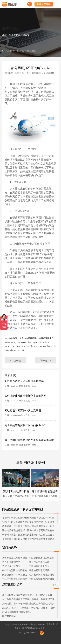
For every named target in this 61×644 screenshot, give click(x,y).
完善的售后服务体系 (39, 566)
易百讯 (20, 51)
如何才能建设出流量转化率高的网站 (25, 396)
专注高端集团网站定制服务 (41, 579)
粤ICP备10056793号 (27, 633)
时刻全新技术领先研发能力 (41, 558)
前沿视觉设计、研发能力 (15, 575)
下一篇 (46, 360)
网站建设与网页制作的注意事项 (23, 411)
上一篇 (15, 360)
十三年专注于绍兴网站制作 (15, 579)
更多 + (56, 585)
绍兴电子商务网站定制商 (41, 575)
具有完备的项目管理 (39, 562)
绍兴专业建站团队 (11, 562)
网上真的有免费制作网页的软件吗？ (25, 425)
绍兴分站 (32, 51)
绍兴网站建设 (28, 628)
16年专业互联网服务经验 (15, 558)
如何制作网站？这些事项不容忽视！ (25, 381)
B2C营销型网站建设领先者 (14, 571)
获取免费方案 (44, 4)
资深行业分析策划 (11, 566)
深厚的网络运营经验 (39, 570)
